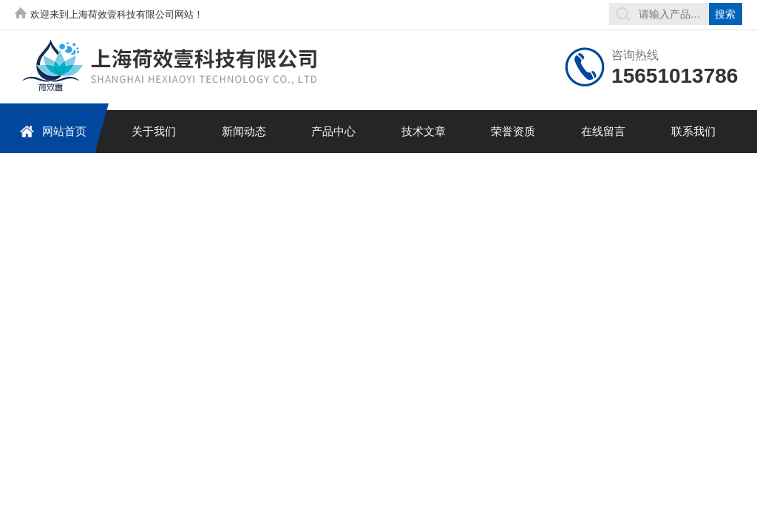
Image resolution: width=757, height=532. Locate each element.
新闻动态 (244, 131)
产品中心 (333, 131)
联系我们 (693, 131)
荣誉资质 (513, 131)
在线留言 (603, 131)
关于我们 (154, 131)
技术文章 (424, 131)
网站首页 (53, 131)
